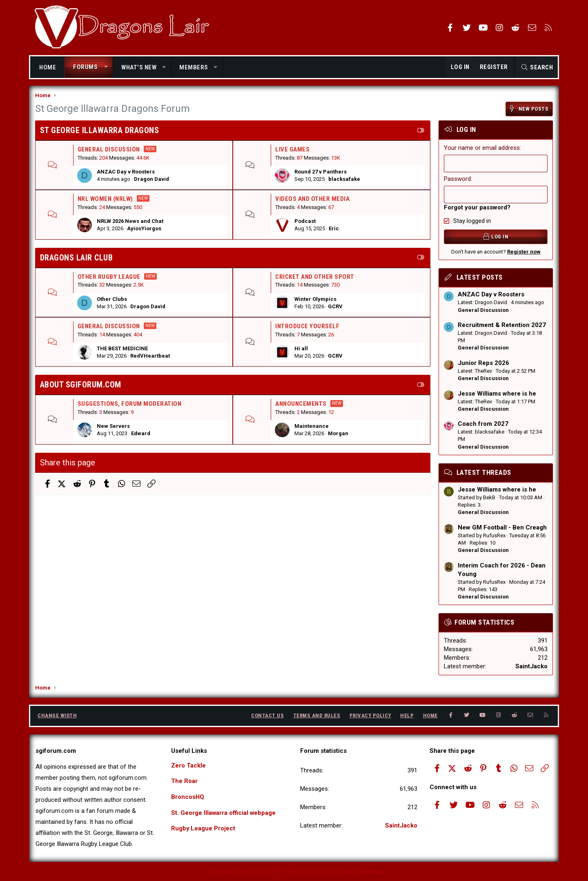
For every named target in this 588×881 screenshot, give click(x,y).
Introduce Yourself (307, 327)
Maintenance (312, 427)
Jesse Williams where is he (497, 394)
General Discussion (109, 150)
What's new (139, 67)
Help (407, 716)
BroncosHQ (188, 797)
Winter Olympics (315, 299)
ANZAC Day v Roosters (126, 172)
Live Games (292, 150)
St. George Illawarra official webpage (224, 813)
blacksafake (344, 180)
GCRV (335, 307)
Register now (524, 252)
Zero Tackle (188, 765)
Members (194, 67)
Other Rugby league (109, 277)
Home (48, 67)
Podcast (305, 222)
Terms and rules (317, 716)
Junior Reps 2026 (483, 363)
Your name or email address (482, 148)
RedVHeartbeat (150, 357)
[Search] (537, 67)
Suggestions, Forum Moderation (130, 405)
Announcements (301, 405)
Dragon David (151, 180)
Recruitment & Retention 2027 (502, 325)
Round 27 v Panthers (321, 172)
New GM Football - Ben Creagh (502, 528)
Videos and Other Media (312, 200)
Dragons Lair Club (77, 258)
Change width (57, 716)
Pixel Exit (371, 872)
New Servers (113, 427)
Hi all (301, 349)
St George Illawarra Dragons (100, 131)
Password (457, 179)
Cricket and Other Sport (315, 277)
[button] (106, 67)
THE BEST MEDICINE (122, 349)
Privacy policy (370, 716)
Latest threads (483, 473)
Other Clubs (112, 299)
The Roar (184, 781)
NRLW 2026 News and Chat (130, 222)
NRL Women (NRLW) (105, 200)
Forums (85, 67)
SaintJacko (531, 667)
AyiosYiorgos (144, 229)
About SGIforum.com (81, 385)
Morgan (338, 434)
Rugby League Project (203, 829)
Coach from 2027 (483, 425)
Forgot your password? (477, 208)
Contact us (267, 716)
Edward (141, 434)
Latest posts (479, 278)
